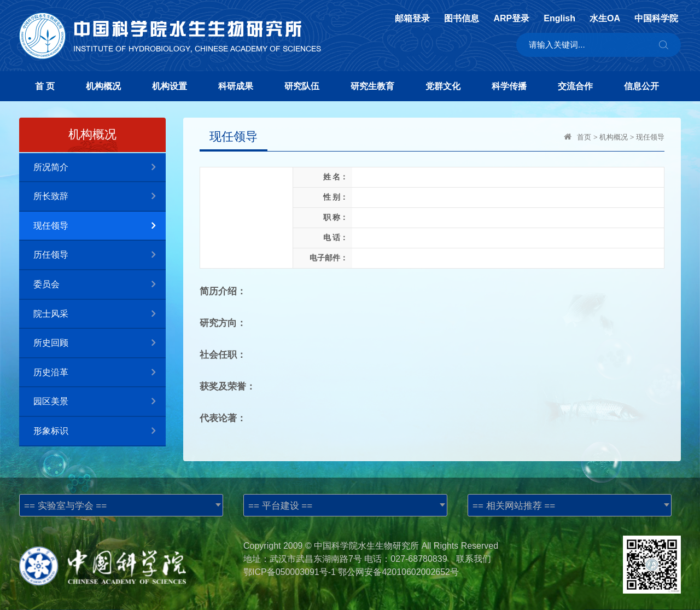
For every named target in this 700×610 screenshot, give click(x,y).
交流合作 (575, 86)
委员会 (100, 285)
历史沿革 (100, 373)
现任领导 (100, 226)
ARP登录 (511, 19)
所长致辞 (100, 197)
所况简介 (100, 168)
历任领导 (100, 255)
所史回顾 (100, 343)
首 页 (45, 86)
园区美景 (100, 402)
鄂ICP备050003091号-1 (290, 572)
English (559, 19)
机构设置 (170, 86)
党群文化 (443, 86)
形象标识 (100, 431)
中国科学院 (656, 19)
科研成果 (236, 86)
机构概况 (103, 86)
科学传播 (509, 86)
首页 (584, 137)
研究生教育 (372, 86)
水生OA (605, 19)
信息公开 (641, 86)
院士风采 (100, 314)
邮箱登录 (412, 19)
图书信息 (462, 19)
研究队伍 (302, 86)
